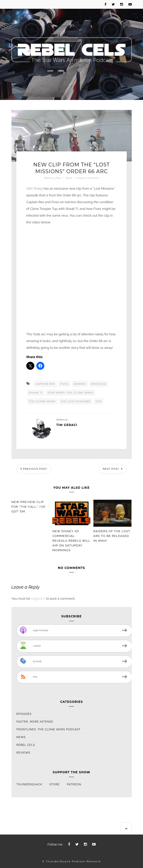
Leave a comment (88, 178)
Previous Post (34, 469)
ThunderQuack (29, 784)
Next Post (113, 469)
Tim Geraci (67, 425)
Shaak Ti (36, 393)
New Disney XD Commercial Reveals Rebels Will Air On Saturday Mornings (71, 541)
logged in (38, 599)
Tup (98, 401)
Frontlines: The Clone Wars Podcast (49, 729)
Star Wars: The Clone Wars (70, 393)
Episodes (24, 714)
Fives (64, 384)
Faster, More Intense (35, 722)
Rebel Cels (26, 745)
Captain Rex (45, 384)
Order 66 (99, 384)
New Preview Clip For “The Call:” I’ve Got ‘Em (29, 507)
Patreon (74, 784)
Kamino (80, 384)
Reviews (24, 753)
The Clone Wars (42, 401)
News (69, 178)
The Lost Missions (76, 401)
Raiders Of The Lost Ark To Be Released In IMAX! (112, 536)
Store (55, 784)
